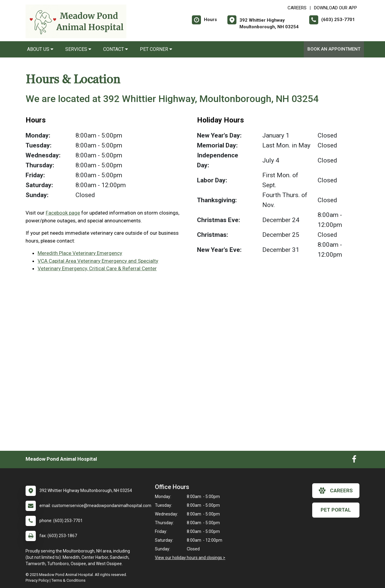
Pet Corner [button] (156, 49)
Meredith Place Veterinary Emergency (80, 253)
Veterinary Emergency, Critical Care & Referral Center (97, 268)
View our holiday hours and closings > (190, 558)
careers (336, 491)
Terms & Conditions (68, 580)
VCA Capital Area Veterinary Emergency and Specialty (98, 261)
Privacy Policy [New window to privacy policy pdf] (37, 580)
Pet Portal (336, 510)
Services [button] (78, 49)
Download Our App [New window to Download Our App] (336, 8)
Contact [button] (115, 49)
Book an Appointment (334, 49)
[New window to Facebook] (354, 460)
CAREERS (297, 8)
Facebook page (63, 213)
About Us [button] (40, 49)
